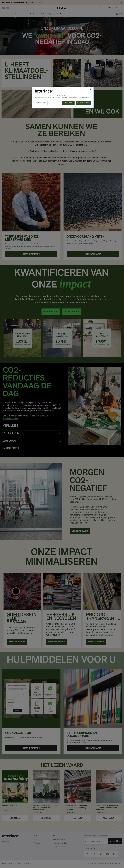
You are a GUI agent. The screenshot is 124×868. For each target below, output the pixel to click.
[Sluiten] (91, 89)
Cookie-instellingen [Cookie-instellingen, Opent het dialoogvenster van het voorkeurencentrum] (41, 103)
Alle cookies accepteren (83, 103)
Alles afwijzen (68, 103)
